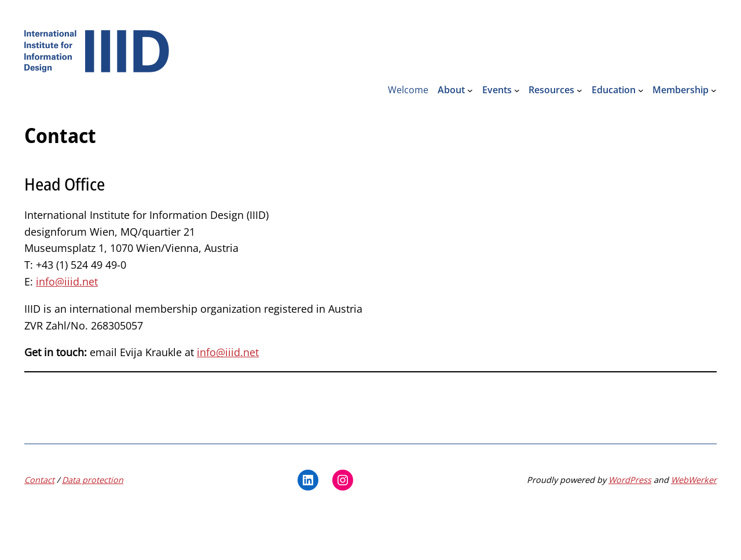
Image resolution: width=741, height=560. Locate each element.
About (451, 90)
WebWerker (694, 480)
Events (497, 90)
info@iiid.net (67, 281)
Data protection (93, 480)
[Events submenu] (517, 90)
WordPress (630, 480)
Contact (39, 480)
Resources (551, 90)
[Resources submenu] (579, 90)
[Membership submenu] (714, 90)
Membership (681, 90)
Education (614, 90)
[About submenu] (470, 90)
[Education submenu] (641, 90)
